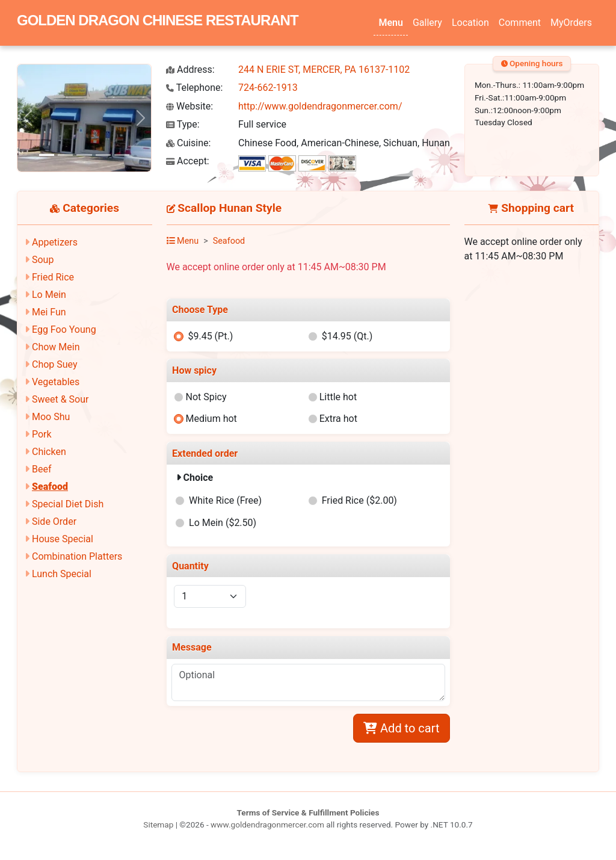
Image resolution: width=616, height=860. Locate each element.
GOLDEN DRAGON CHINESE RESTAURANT (158, 20)
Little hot (338, 397)
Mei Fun (49, 312)
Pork (42, 434)
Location (470, 23)
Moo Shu (51, 417)
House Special (63, 539)
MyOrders (571, 23)
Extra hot (338, 419)
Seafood (50, 487)
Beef (42, 469)
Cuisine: (188, 143)
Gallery (427, 23)
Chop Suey (55, 364)
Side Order (54, 521)
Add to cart (401, 728)
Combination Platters (77, 556)
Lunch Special (62, 574)
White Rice (225, 500)
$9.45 (210, 336)
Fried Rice (53, 277)
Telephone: (194, 88)
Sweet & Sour (60, 399)
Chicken (49, 452)
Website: (189, 106)
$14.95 (347, 336)
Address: (190, 70)
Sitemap (158, 824)
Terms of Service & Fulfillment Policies (308, 812)
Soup (43, 260)
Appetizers (55, 242)
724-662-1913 (268, 88)
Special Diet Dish (68, 504)
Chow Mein (56, 347)
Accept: (188, 161)
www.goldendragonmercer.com (267, 824)
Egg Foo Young (64, 329)
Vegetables (56, 382)
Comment (520, 23)
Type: (183, 124)
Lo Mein (49, 295)
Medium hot (211, 419)
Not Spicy (206, 397)
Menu (390, 23)
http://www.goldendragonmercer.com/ (320, 106)
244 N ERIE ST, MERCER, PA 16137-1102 (324, 70)
